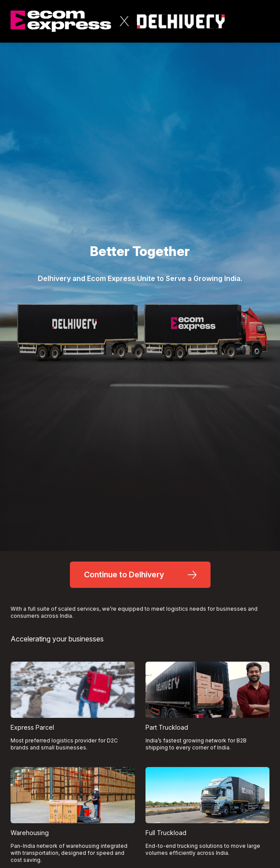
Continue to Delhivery (140, 574)
